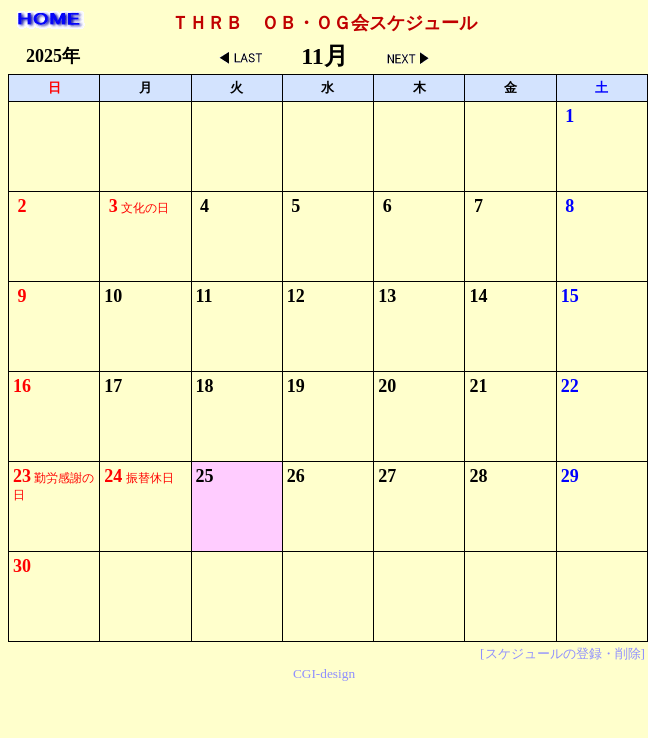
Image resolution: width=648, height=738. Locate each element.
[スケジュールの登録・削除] (562, 653)
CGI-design (324, 673)
